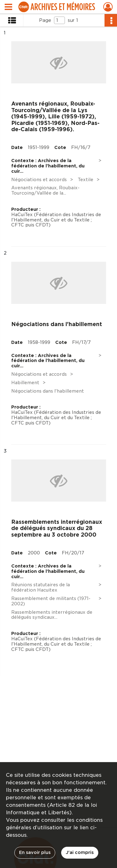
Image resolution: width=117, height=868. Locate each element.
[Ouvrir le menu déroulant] (8, 7)
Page (45, 20)
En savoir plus (35, 852)
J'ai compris (80, 852)
